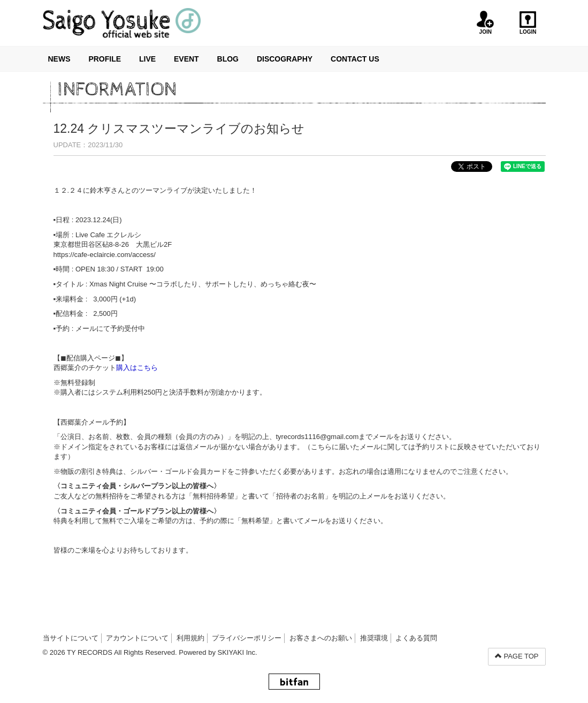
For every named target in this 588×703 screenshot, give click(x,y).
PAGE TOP (517, 656)
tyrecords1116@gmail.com (318, 437)
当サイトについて (71, 638)
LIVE (147, 59)
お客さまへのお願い (321, 638)
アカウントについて (137, 638)
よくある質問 (416, 638)
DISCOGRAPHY (285, 59)
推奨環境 (374, 638)
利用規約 (190, 638)
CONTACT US (355, 59)
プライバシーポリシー (247, 638)
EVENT (186, 59)
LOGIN (528, 23)
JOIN (486, 23)
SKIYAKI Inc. (238, 652)
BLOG (228, 59)
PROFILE (105, 59)
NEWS (59, 59)
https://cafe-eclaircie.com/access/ (105, 255)
